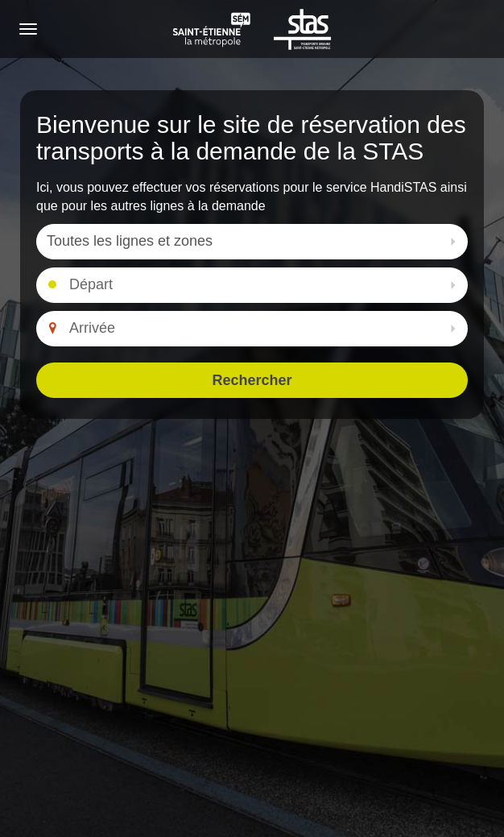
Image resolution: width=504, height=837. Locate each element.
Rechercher (252, 380)
